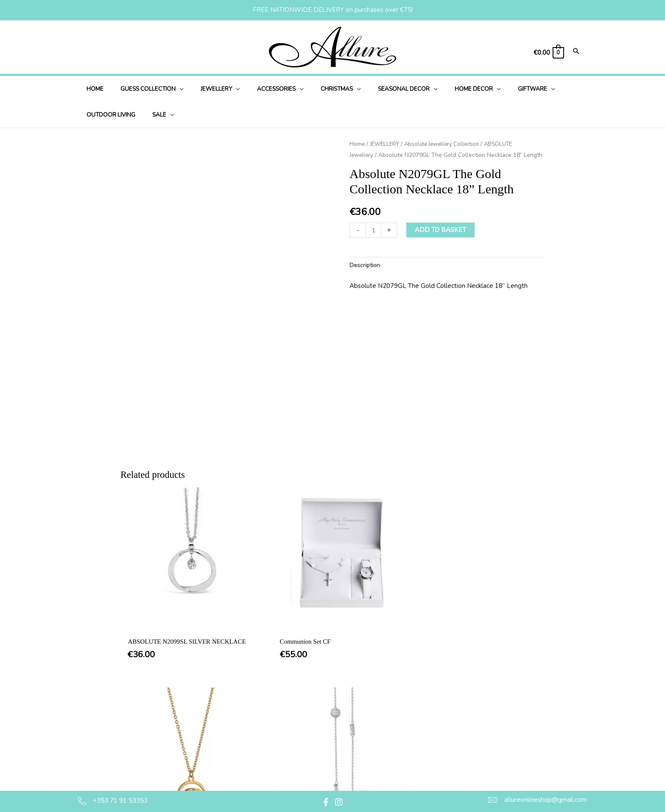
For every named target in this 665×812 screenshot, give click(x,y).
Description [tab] (366, 265)
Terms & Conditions (338, 703)
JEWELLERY (386, 144)
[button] (326, 802)
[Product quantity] (374, 230)
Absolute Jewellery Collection (447, 144)
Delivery (321, 737)
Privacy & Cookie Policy (344, 720)
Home (357, 144)
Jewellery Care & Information (351, 772)
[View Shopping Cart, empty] (548, 53)
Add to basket (441, 230)
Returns (321, 754)
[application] (172, 89)
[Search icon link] (576, 52)
